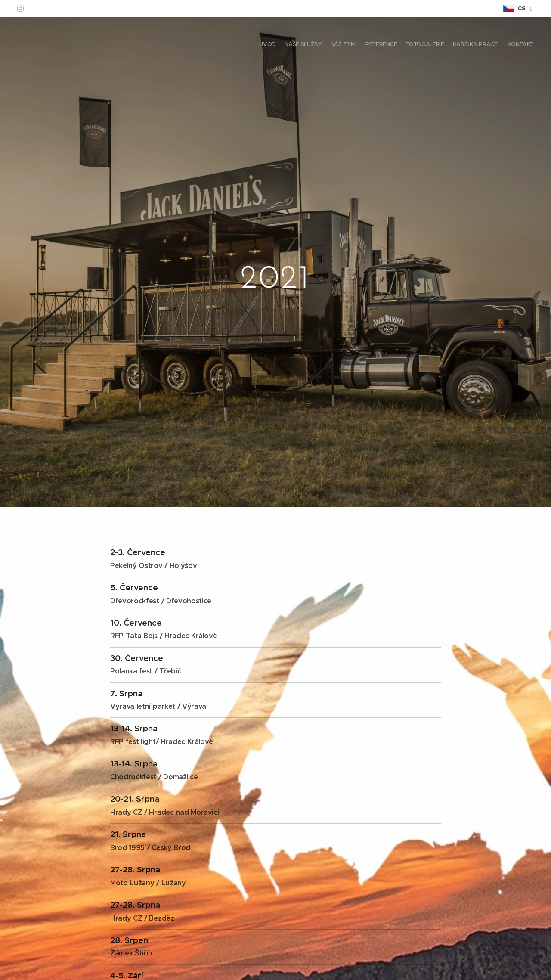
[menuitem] (483, 45)
